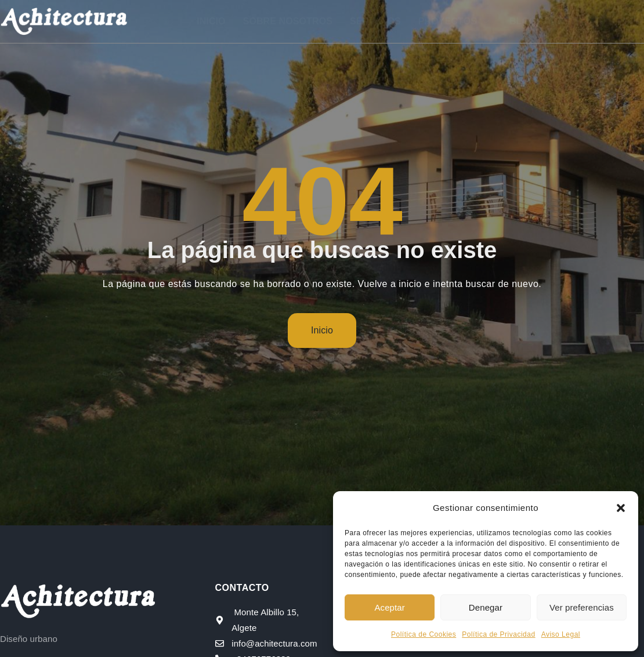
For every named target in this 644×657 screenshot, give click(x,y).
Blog (523, 21)
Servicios (375, 21)
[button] (621, 508)
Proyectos (455, 21)
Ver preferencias (582, 607)
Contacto (580, 21)
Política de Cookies (424, 634)
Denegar (486, 607)
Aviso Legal (561, 634)
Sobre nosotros (288, 21)
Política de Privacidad (498, 634)
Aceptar (389, 607)
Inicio (211, 21)
